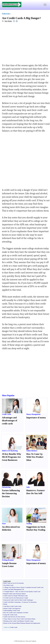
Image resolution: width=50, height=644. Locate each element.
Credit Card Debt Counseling (12, 602)
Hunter (30, 490)
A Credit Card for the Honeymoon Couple (16, 598)
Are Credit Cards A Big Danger (21, 18)
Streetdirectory (21, 641)
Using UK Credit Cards (10, 615)
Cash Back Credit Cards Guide (12, 606)
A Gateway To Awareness (29, 602)
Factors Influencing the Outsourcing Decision (11, 494)
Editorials (6, 14)
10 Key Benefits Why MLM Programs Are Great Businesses (12, 457)
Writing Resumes (8, 560)
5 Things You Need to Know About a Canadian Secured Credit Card (23, 587)
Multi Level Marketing (10, 451)
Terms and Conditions (31, 641)
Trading (29, 524)
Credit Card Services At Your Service (14, 617)
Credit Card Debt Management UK (14, 589)
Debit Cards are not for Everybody (13, 583)
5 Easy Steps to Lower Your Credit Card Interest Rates (19, 619)
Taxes (4, 524)
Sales (28, 487)
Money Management (33, 414)
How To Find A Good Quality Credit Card (28, 591)
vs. (35, 490)
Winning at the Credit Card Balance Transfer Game (18, 621)
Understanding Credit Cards (12, 610)
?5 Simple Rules (8, 591)
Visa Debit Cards (8, 585)
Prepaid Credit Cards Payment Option (14, 594)
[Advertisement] (24, 44)
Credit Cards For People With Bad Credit (15, 596)
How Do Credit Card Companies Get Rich (16, 613)
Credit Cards (6, 414)
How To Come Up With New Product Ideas (35, 457)
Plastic (5, 604)
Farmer (40, 490)
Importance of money (36, 418)
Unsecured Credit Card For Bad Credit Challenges (18, 600)
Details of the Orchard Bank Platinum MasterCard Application (22, 623)
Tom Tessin (8, 21)
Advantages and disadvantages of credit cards (10, 421)
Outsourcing (6, 487)
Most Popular (8, 395)
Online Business (32, 451)
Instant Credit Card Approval (12, 608)
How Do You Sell (34, 493)
